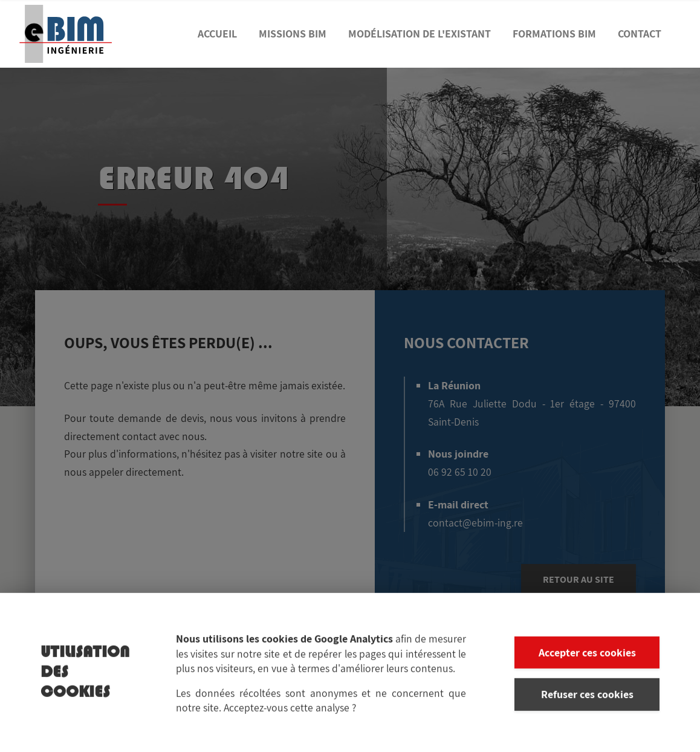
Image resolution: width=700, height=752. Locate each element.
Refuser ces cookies (587, 699)
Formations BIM (554, 34)
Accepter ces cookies (587, 657)
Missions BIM (293, 34)
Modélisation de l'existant (420, 34)
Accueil (217, 34)
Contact (640, 34)
